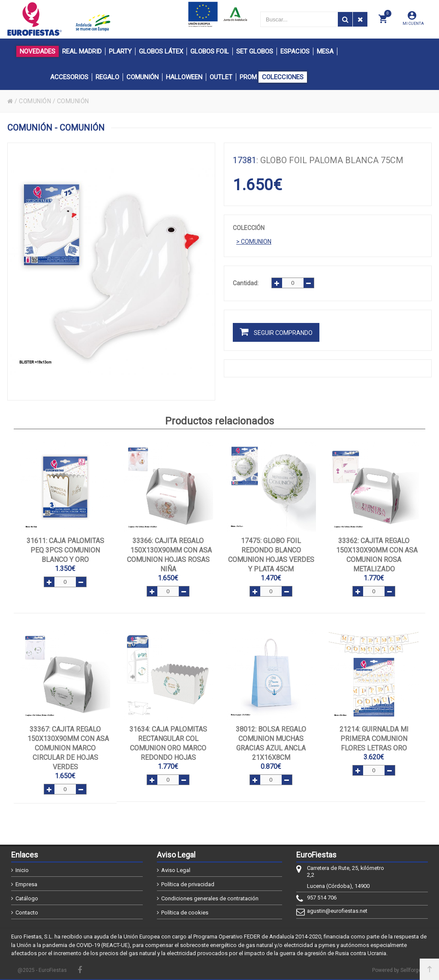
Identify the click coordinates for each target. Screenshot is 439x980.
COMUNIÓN (35, 101)
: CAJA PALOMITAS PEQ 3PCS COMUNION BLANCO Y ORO (65, 550)
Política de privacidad (188, 884)
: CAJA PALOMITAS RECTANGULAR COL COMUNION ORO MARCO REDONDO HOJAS (168, 743)
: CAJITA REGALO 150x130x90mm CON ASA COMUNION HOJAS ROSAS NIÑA (168, 555)
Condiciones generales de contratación (210, 898)
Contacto (27, 913)
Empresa (26, 884)
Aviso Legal (176, 870)
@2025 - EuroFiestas (42, 970)
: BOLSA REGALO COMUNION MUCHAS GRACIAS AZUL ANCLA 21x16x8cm (271, 743)
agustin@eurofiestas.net (337, 911)
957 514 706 (322, 898)
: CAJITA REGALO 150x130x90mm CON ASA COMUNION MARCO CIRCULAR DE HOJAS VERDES (65, 748)
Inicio (22, 870)
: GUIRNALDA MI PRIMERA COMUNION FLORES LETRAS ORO (374, 739)
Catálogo (27, 898)
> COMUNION (254, 242)
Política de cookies (185, 913)
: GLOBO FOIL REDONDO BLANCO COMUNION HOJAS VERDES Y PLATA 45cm (271, 555)
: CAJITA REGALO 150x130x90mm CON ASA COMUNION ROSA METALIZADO (374, 555)
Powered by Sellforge (397, 970)
